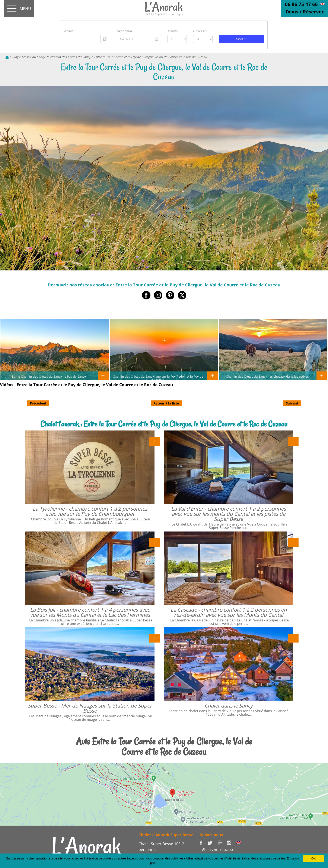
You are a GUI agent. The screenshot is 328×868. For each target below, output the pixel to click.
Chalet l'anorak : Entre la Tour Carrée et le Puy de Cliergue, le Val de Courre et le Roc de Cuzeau (164, 424)
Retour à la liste (166, 403)
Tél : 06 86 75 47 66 (217, 850)
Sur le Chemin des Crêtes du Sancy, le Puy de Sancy (49, 376)
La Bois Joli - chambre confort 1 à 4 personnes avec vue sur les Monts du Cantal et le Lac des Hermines (90, 612)
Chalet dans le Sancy (229, 706)
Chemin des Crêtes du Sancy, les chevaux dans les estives (267, 376)
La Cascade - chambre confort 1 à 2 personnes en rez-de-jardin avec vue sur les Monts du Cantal (229, 612)
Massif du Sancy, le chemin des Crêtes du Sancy (56, 57)
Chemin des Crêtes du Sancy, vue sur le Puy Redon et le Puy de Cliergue (158, 378)
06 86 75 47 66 (301, 4)
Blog (15, 57)
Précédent (38, 403)
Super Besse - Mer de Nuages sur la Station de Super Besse (90, 708)
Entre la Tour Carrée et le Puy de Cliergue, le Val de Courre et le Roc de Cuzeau (151, 57)
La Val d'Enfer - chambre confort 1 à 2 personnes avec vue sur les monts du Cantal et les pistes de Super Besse (229, 514)
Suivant (292, 403)
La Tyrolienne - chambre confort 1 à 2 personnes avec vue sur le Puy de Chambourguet (90, 511)
